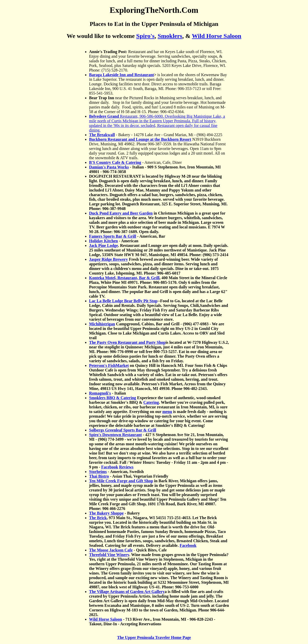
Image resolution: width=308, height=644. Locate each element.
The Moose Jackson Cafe (111, 550)
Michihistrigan (102, 324)
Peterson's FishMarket (109, 365)
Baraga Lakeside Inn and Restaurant (122, 75)
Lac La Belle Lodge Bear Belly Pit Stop (123, 301)
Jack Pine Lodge (104, 245)
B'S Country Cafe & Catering (115, 162)
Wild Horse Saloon (217, 36)
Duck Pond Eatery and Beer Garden (121, 213)
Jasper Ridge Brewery (109, 259)
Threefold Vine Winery (109, 555)
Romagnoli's (100, 393)
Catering (151, 402)
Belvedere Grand (104, 116)
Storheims (98, 472)
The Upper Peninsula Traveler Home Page (154, 637)
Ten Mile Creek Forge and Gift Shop (121, 481)
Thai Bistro (99, 476)
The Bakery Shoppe (106, 513)
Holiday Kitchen (104, 241)
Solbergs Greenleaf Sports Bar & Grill (123, 430)
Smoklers (170, 36)
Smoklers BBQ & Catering (113, 398)
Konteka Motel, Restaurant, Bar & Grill (124, 278)
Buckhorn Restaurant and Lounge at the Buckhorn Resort (140, 139)
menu (167, 412)
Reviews (126, 467)
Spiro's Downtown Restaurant (116, 435)
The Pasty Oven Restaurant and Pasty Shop (127, 342)
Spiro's (146, 36)
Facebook (110, 467)
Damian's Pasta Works (109, 167)
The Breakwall (102, 135)
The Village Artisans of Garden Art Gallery (127, 592)
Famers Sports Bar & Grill (113, 236)
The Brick (98, 518)
